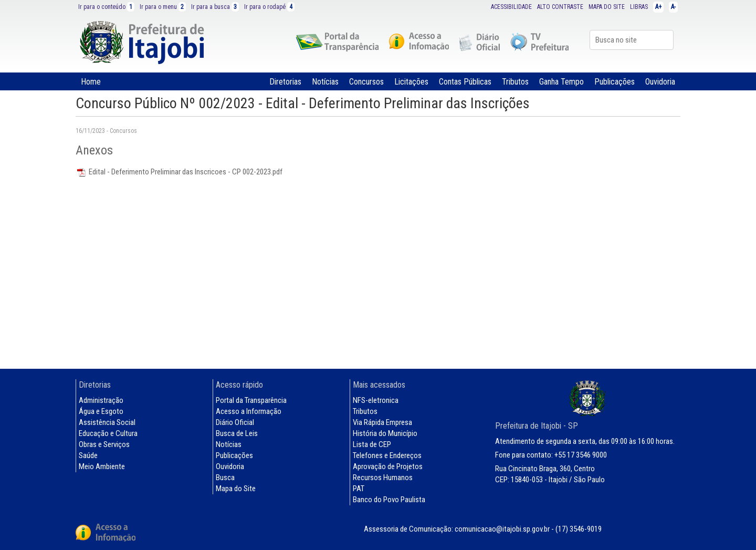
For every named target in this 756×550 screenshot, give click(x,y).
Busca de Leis (237, 433)
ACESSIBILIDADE (511, 7)
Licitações (411, 82)
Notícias (325, 82)
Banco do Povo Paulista (389, 500)
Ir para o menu (163, 7)
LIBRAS (639, 7)
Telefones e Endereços (387, 455)
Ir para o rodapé (269, 7)
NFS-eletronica (376, 400)
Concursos (366, 82)
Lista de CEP (372, 444)
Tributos (515, 82)
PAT (359, 489)
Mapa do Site (236, 489)
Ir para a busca (215, 7)
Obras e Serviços (104, 444)
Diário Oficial (235, 422)
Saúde (88, 455)
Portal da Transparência (251, 400)
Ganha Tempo (561, 82)
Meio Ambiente (102, 466)
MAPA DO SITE (607, 7)
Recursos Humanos (383, 478)
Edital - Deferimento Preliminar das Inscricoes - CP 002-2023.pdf (179, 172)
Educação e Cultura (108, 433)
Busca (225, 478)
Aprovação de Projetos (388, 466)
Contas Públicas (465, 82)
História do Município (385, 433)
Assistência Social (107, 422)
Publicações (615, 82)
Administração (101, 400)
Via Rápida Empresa (382, 422)
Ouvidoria (660, 82)
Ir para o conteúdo (106, 7)
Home (91, 82)
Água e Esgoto (101, 411)
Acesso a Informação (249, 411)
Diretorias (285, 82)
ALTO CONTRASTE (560, 7)
